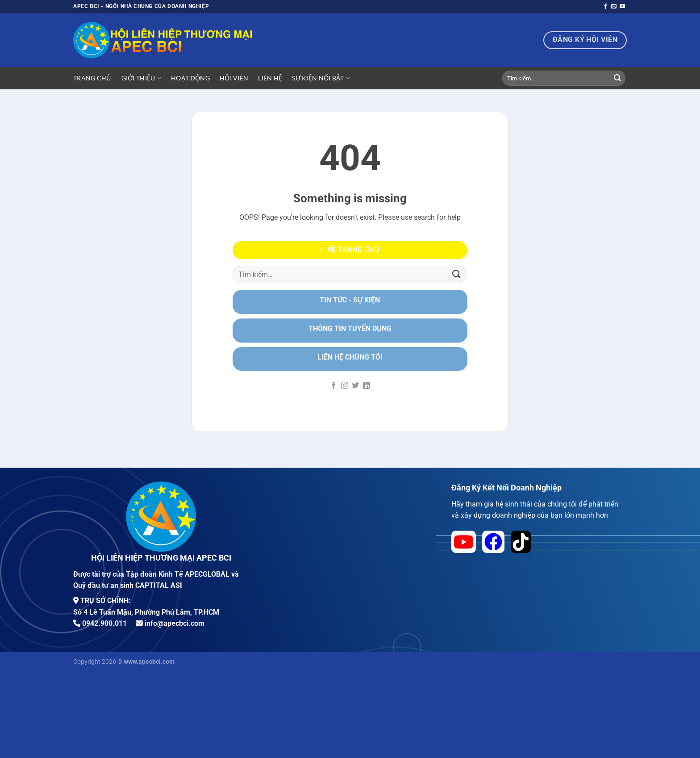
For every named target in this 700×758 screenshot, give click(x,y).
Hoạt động (190, 78)
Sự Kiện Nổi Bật (321, 78)
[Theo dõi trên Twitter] (355, 386)
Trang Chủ (92, 78)
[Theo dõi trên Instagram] (345, 386)
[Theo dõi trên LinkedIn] (367, 386)
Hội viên (234, 78)
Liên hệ (270, 78)
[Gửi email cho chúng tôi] (614, 7)
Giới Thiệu (141, 78)
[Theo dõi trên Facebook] (605, 7)
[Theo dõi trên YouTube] (622, 7)
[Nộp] (617, 78)
